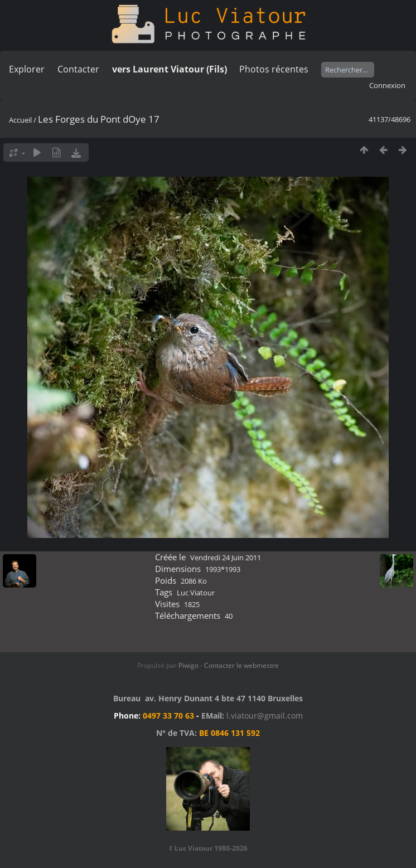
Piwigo (188, 665)
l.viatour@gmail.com (265, 716)
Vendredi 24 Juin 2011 (226, 557)
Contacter (78, 69)
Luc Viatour (196, 593)
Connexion (387, 85)
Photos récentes (274, 69)
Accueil (20, 120)
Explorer (27, 69)
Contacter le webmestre (241, 665)
